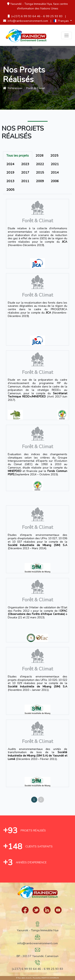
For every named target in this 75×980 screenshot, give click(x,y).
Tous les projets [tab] (18, 156)
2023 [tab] (25, 164)
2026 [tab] (40, 156)
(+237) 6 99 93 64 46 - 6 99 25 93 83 (35, 16)
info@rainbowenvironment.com (26, 21)
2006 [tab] (55, 181)
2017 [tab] (25, 173)
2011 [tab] (25, 181)
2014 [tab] (55, 173)
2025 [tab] (54, 156)
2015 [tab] (40, 173)
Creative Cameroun (50, 978)
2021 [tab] (55, 164)
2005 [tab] (10, 190)
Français (62, 21)
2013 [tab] (10, 181)
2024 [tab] (10, 164)
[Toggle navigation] (66, 35)
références (13, 88)
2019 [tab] (10, 173)
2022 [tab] (40, 164)
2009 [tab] (40, 181)
